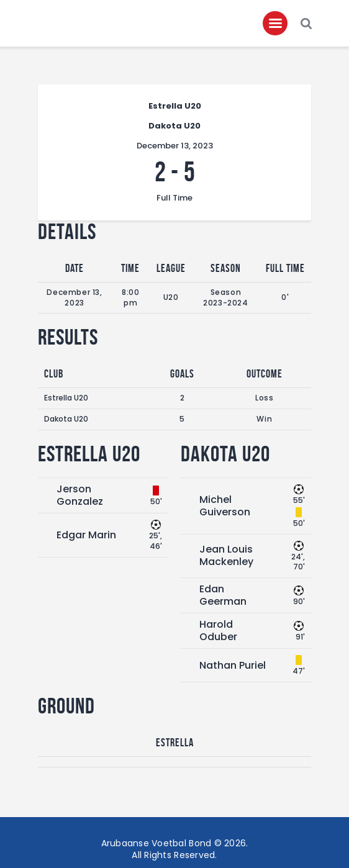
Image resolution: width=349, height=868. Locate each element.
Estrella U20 (66, 398)
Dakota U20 (66, 419)
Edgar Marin (86, 535)
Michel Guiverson (225, 506)
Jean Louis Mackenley (226, 555)
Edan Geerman (223, 595)
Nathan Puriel (233, 665)
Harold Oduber (218, 631)
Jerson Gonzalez (80, 495)
